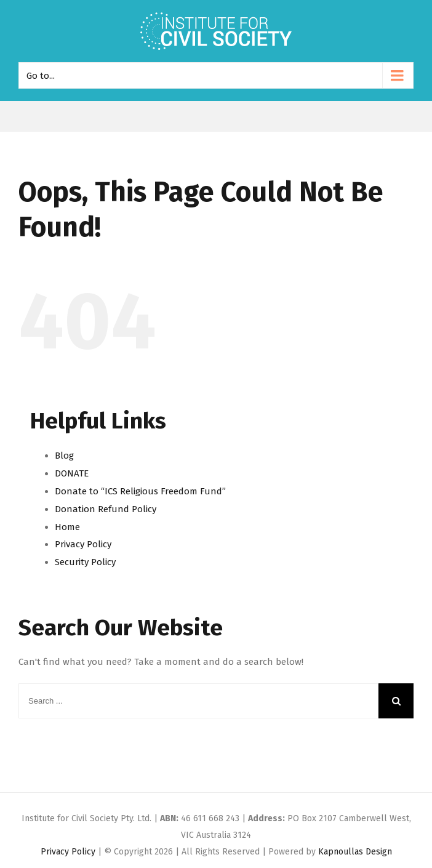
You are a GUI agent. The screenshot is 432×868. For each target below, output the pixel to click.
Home (67, 527)
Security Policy (85, 562)
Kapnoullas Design (355, 852)
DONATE (72, 473)
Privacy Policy (83, 544)
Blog (64, 456)
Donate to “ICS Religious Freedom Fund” (140, 491)
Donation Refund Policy (106, 509)
